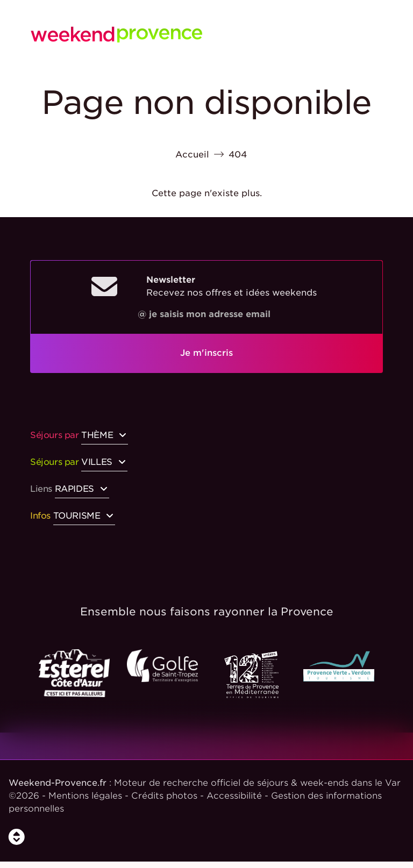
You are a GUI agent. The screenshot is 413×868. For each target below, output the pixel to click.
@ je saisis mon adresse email (204, 314)
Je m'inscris (206, 353)
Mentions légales (85, 796)
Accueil (192, 155)
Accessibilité (234, 796)
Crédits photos (164, 796)
